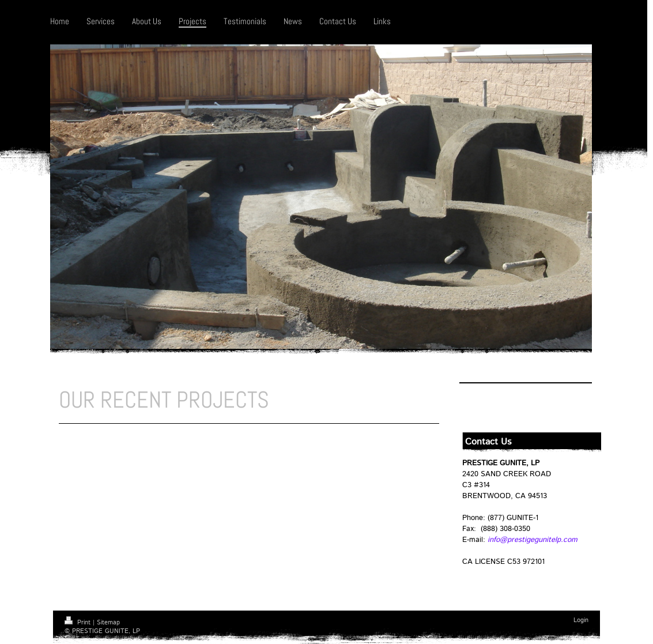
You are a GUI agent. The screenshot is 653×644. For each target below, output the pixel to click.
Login (581, 620)
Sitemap (108, 623)
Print (79, 623)
